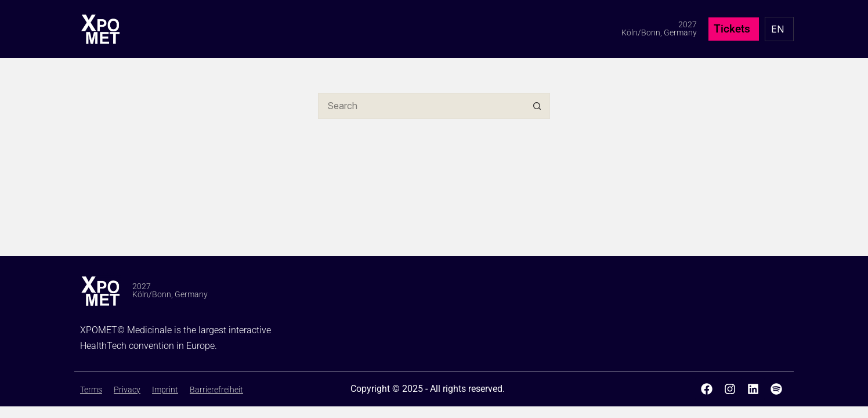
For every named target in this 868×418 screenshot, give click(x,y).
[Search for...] (421, 106)
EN (777, 29)
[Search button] (537, 106)
